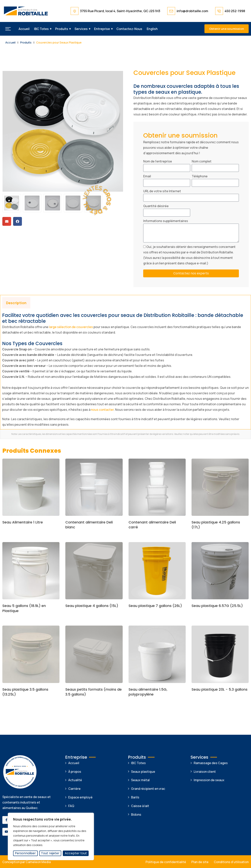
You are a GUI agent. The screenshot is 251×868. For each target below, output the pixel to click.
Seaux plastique (143, 772)
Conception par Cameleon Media (27, 862)
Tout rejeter (50, 853)
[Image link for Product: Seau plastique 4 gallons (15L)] (94, 571)
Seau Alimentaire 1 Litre (23, 522)
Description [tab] (16, 303)
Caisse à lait (140, 806)
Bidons (136, 814)
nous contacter (102, 410)
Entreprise (102, 29)
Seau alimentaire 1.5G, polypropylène (148, 692)
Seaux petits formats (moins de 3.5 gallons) (94, 692)
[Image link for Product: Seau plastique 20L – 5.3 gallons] (220, 654)
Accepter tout (76, 853)
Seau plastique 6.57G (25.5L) (217, 606)
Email (147, 176)
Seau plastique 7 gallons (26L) (155, 606)
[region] (51, 836)
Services (81, 29)
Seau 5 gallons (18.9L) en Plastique (24, 608)
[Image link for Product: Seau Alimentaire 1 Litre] (31, 487)
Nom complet (202, 161)
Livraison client (205, 772)
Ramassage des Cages (211, 763)
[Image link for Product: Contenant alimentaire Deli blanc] (94, 487)
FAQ (71, 806)
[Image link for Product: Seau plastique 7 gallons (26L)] (157, 571)
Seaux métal (140, 780)
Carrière (74, 789)
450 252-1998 (235, 11)
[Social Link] (6, 820)
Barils (135, 797)
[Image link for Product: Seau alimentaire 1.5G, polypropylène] (157, 654)
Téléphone (200, 176)
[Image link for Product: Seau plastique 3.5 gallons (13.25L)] (31, 654)
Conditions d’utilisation (231, 862)
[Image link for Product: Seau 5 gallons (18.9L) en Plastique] (31, 571)
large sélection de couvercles (71, 327)
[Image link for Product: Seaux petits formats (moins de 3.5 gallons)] (94, 654)
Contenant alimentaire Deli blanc (89, 525)
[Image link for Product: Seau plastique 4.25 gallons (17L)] (220, 487)
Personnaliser (25, 853)
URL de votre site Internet (162, 191)
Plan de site (200, 862)
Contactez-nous (129, 29)
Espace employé (80, 797)
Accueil (24, 29)
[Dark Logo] (26, 11)
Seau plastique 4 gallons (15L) (92, 606)
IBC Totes (41, 29)
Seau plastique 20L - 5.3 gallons (220, 689)
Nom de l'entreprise (158, 161)
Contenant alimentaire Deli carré (152, 525)
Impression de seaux (209, 780)
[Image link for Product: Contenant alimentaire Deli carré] (157, 487)
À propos (75, 772)
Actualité (75, 780)
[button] (8, 29)
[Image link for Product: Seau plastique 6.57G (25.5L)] (220, 571)
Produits (62, 29)
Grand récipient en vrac (148, 789)
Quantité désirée (156, 206)
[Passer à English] (152, 29)
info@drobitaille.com (192, 11)
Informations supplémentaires (166, 221)
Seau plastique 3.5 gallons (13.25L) (25, 692)
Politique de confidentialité (166, 862)
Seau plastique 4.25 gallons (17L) (216, 525)
